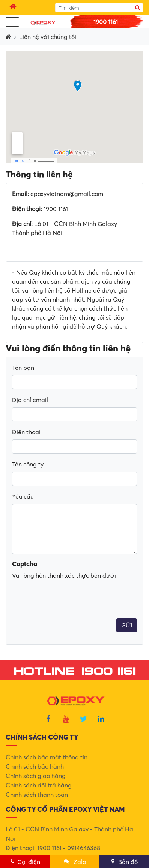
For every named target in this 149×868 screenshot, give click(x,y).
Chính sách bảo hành (35, 766)
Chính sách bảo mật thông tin (47, 757)
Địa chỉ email (30, 400)
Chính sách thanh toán (37, 795)
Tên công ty (28, 464)
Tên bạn (23, 368)
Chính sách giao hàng (36, 776)
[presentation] (69, 575)
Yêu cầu (23, 496)
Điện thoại (26, 432)
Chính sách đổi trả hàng (39, 785)
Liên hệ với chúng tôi (48, 37)
